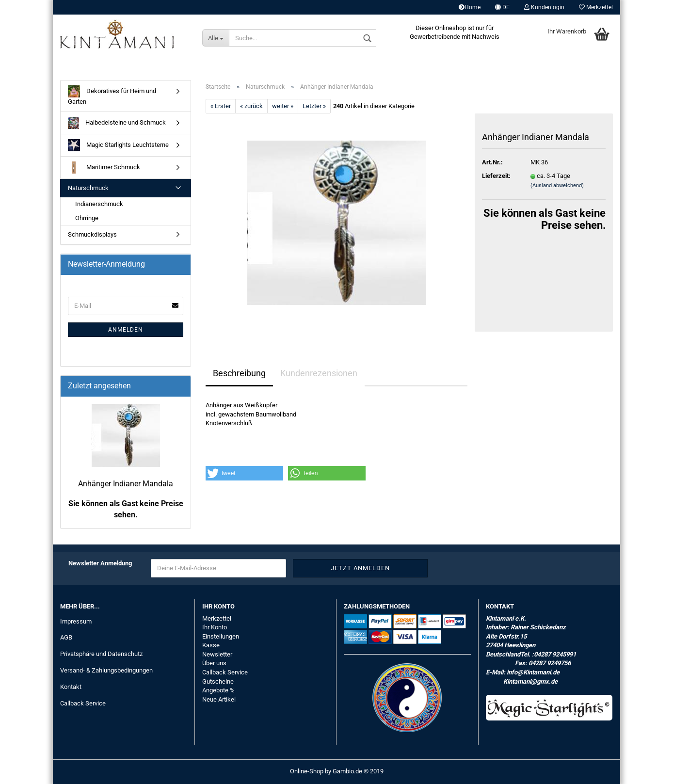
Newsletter (217, 654)
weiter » (283, 106)
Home (470, 7)
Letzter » (314, 106)
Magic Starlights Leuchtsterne (118, 145)
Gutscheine (218, 681)
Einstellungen (221, 636)
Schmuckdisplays (92, 234)
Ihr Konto (215, 627)
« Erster (221, 106)
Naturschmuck (88, 188)
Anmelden (126, 330)
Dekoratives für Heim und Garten (112, 95)
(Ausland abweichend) (557, 185)
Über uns (214, 663)
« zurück (251, 106)
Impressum (76, 621)
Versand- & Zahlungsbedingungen (106, 670)
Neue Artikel (219, 699)
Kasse (211, 645)
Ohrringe (87, 218)
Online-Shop (307, 771)
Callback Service (83, 703)
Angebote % (218, 690)
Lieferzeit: (496, 176)
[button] (244, 473)
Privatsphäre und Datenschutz (101, 654)
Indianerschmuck (99, 204)
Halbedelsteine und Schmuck (117, 123)
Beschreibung (239, 373)
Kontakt (71, 687)
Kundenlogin (544, 7)
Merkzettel (596, 7)
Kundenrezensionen (319, 373)
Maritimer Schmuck (104, 168)
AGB (66, 637)
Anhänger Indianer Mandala (126, 484)
